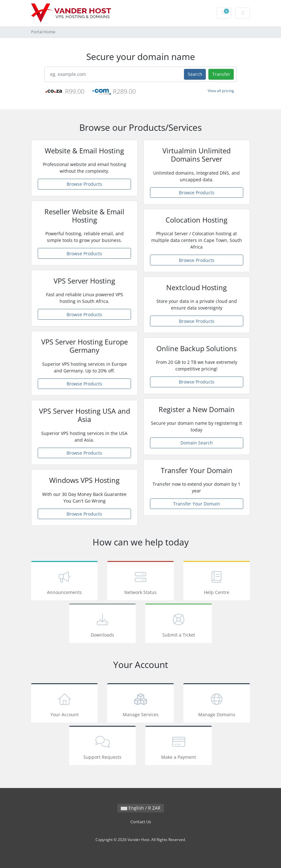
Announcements (64, 582)
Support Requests (102, 747)
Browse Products (84, 184)
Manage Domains (217, 704)
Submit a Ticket (179, 624)
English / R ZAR (141, 808)
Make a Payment (179, 747)
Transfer (221, 74)
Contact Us (141, 822)
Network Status (140, 582)
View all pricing (221, 91)
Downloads (102, 624)
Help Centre (217, 582)
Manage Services (140, 704)
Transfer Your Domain (197, 504)
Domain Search (197, 443)
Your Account (64, 704)
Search (195, 74)
